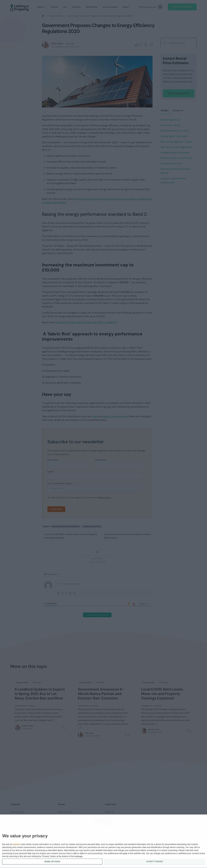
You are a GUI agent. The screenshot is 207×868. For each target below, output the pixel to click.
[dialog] (103, 841)
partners (17, 844)
